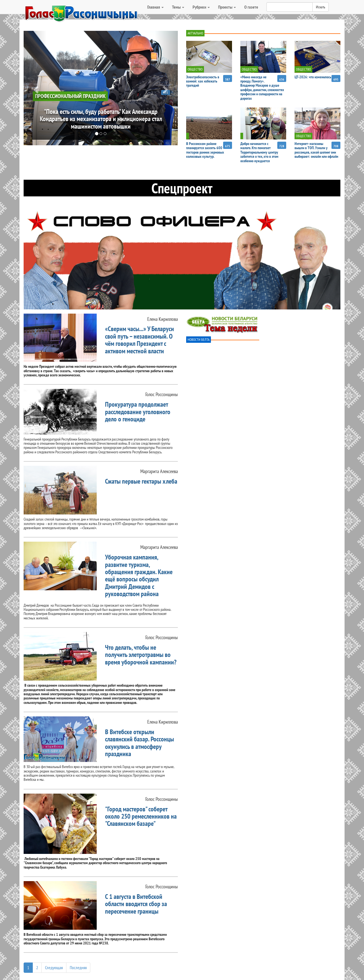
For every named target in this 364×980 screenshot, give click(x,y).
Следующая (54, 967)
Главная (155, 7)
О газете (251, 7)
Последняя (78, 967)
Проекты (227, 7)
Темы (178, 7)
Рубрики (201, 7)
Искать (321, 7)
